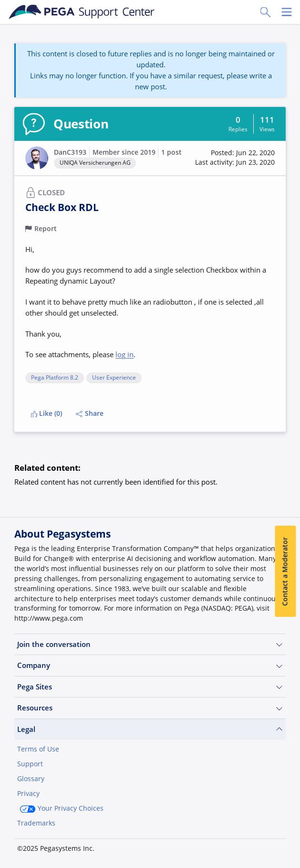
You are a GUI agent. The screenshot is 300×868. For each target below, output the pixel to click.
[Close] (287, 803)
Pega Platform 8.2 (55, 378)
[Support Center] (82, 12)
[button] (235, 158)
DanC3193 (70, 152)
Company (150, 665)
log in (124, 354)
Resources (150, 708)
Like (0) (47, 413)
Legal (150, 729)
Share (90, 413)
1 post (171, 152)
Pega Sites (150, 687)
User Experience (114, 378)
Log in (90, 847)
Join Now (40, 847)
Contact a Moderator (285, 572)
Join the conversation (150, 644)
